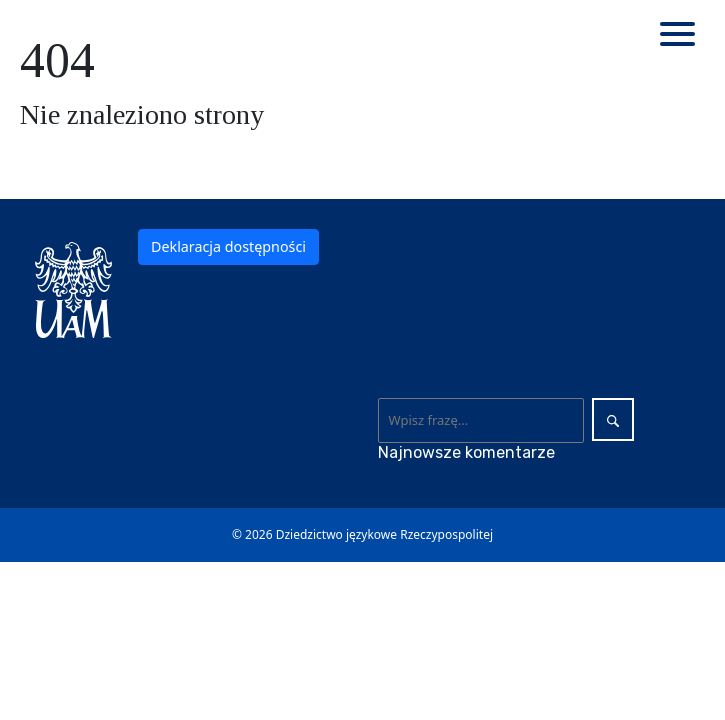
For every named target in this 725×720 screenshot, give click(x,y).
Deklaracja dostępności (228, 246)
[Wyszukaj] (481, 420)
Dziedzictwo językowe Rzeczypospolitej (384, 534)
